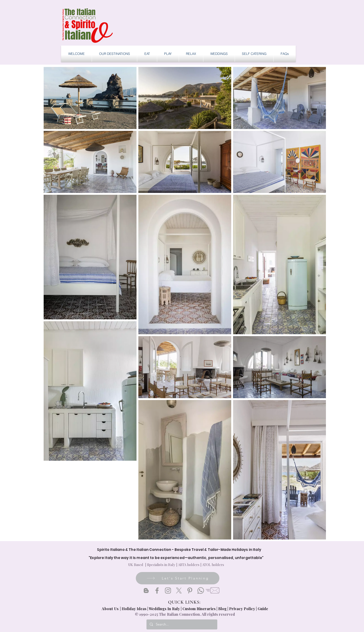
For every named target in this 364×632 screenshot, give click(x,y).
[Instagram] (168, 591)
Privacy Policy (242, 609)
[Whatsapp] (201, 591)
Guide (263, 609)
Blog (222, 609)
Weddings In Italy (165, 609)
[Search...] (182, 624)
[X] (179, 591)
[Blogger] (146, 591)
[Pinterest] (190, 591)
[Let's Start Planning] (178, 578)
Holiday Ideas (135, 609)
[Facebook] (157, 591)
